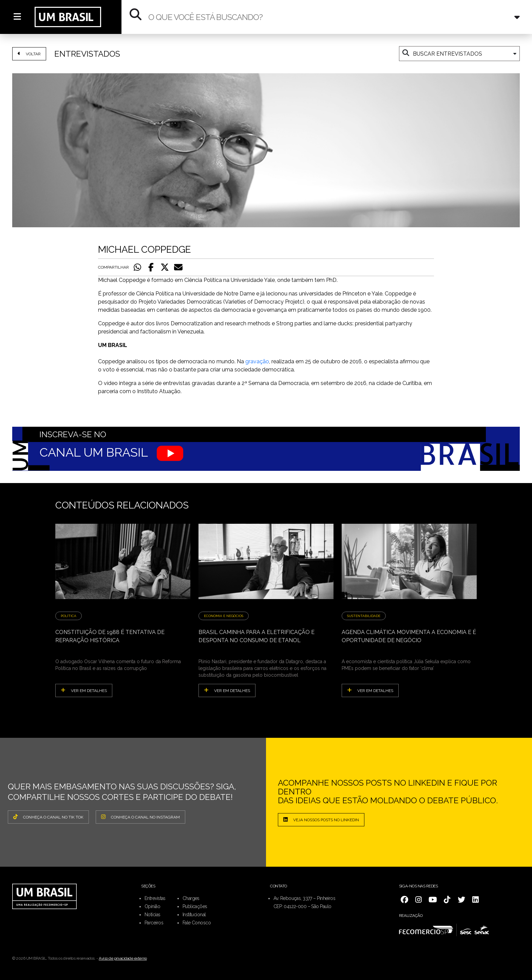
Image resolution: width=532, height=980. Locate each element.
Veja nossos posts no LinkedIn (321, 820)
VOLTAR (29, 54)
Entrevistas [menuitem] (155, 898)
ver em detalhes (84, 690)
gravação (257, 361)
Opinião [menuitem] (152, 906)
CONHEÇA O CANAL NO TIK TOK (48, 817)
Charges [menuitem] (191, 898)
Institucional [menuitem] (194, 915)
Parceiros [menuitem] (154, 923)
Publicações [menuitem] (195, 906)
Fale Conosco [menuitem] (197, 923)
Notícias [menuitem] (153, 915)
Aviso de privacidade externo (123, 958)
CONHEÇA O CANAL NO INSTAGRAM (140, 817)
